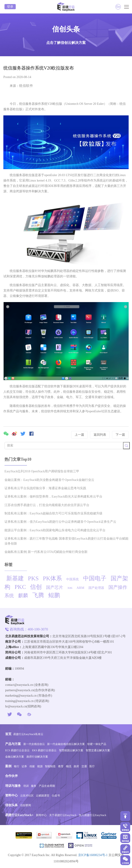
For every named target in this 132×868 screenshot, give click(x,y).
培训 (26, 786)
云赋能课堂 (43, 796)
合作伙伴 (11, 776)
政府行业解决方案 (37, 757)
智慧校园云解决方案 (71, 750)
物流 (69, 766)
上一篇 (79, 435)
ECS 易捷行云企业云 (17, 750)
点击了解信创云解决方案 (66, 43)
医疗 (92, 766)
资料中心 (11, 795)
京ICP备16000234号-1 (93, 855)
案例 (8, 766)
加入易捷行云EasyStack (92, 815)
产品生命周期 (47, 786)
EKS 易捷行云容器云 (44, 750)
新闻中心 (41, 815)
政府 (76, 766)
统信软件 (26, 86)
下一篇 (120, 435)
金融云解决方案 (15, 757)
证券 (24, 766)
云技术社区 (27, 796)
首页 (8, 734)
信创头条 (11, 805)
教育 (61, 766)
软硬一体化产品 (97, 744)
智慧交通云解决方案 (98, 750)
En (118, 7)
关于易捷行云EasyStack (63, 815)
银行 (17, 766)
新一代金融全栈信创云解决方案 (66, 744)
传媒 (32, 766)
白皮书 (56, 796)
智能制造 (50, 766)
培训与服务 (13, 786)
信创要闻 (26, 805)
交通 (84, 766)
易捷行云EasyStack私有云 (28, 734)
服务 (34, 786)
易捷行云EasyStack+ (19, 815)
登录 (10, 7)
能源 (40, 766)
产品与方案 (13, 744)
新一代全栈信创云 (34, 744)
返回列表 (100, 435)
